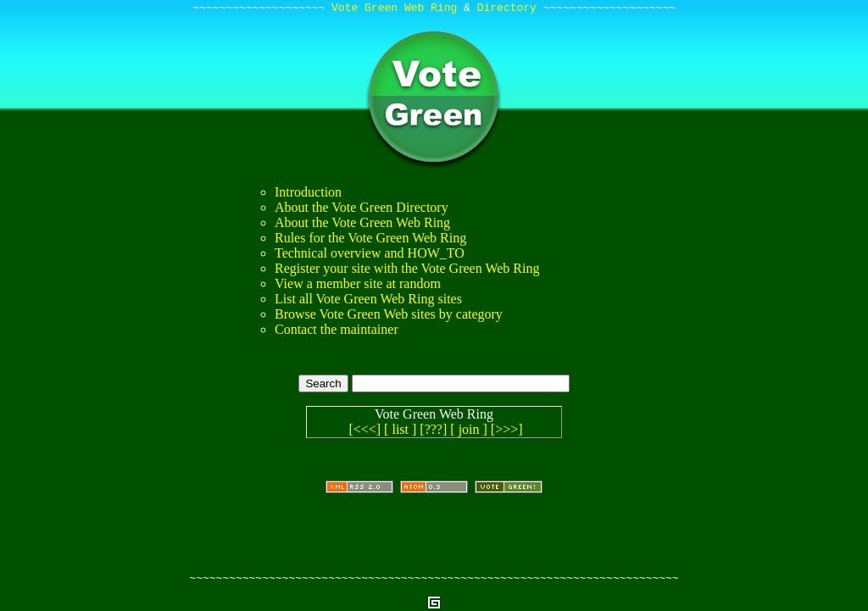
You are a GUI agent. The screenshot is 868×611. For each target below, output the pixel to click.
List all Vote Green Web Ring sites (368, 301)
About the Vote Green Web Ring (362, 225)
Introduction (308, 194)
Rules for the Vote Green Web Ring (370, 240)
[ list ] (400, 432)
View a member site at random (358, 286)
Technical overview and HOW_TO (370, 256)
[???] (433, 432)
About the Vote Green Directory (362, 210)
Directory (507, 9)
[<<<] (364, 432)
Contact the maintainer (337, 332)
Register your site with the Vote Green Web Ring (407, 271)
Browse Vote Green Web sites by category (389, 317)
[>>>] (507, 432)
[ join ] (469, 432)
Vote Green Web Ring (394, 9)
